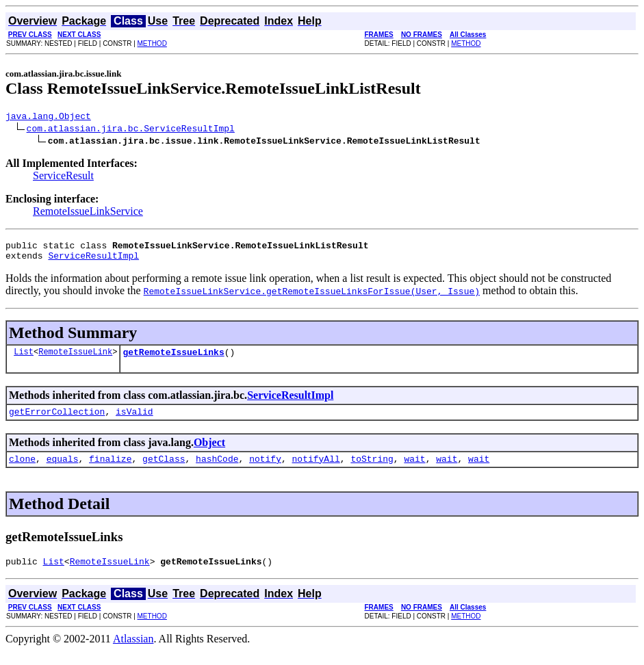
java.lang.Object (48, 118)
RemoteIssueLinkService (88, 213)
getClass (164, 471)
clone (22, 471)
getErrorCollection (57, 421)
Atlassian (133, 653)
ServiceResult (63, 178)
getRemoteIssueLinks (173, 360)
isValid (134, 421)
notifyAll (316, 471)
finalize (110, 471)
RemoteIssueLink (75, 360)
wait (414, 471)
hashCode (217, 471)
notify (265, 471)
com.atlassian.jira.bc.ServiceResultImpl (131, 130)
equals (63, 471)
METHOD (152, 43)
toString (372, 471)
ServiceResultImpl (93, 261)
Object (209, 453)
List (24, 360)
